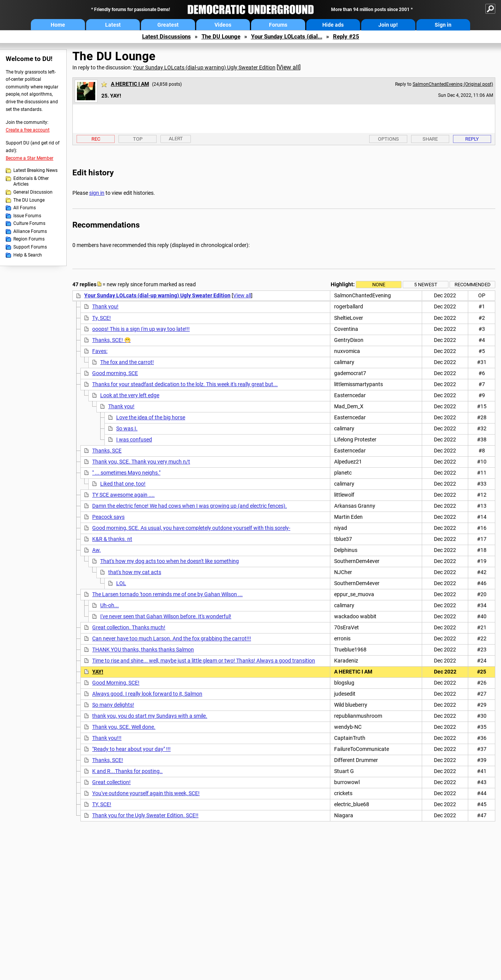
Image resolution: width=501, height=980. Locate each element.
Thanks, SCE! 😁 (111, 340)
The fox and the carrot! (127, 362)
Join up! (388, 25)
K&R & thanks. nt (112, 539)
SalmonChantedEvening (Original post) (453, 84)
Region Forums (29, 239)
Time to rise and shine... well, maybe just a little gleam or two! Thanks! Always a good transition (204, 661)
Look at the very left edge (130, 395)
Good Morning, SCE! (116, 683)
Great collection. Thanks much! (129, 627)
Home (58, 25)
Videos (223, 25)
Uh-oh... (110, 605)
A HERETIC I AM (130, 84)
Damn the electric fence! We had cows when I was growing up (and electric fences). (190, 506)
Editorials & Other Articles (31, 181)
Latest (113, 25)
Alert (176, 139)
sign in (97, 193)
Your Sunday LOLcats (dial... (287, 37)
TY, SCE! (102, 804)
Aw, (96, 550)
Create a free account (28, 130)
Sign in (443, 25)
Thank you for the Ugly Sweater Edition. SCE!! (145, 815)
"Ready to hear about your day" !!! (131, 749)
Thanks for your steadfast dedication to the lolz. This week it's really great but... (185, 384)
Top (138, 139)
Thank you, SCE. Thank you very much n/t (141, 462)
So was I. (127, 428)
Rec (96, 139)
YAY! (98, 672)
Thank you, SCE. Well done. (124, 727)
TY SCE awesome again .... (123, 495)
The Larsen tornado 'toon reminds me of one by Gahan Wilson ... (167, 594)
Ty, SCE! (102, 318)
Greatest (168, 25)
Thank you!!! (107, 738)
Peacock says (108, 517)
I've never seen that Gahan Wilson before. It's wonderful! (166, 616)
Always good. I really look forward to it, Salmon (147, 694)
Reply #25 (346, 37)
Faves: (100, 351)
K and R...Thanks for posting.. (127, 771)
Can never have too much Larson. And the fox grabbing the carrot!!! (172, 638)
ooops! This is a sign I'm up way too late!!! (141, 329)
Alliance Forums (30, 231)
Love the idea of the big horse (151, 417)
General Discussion (33, 192)
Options (388, 139)
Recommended (473, 285)
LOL (121, 583)
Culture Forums (29, 223)
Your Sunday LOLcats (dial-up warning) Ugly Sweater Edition (204, 67)
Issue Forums (27, 216)
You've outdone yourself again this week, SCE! (146, 793)
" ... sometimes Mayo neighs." (126, 473)
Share (430, 139)
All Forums (25, 208)
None (379, 285)
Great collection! (111, 782)
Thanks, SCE (107, 451)
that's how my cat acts (135, 572)
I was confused (134, 439)
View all (289, 67)
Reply (472, 139)
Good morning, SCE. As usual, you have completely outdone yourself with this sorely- (191, 528)
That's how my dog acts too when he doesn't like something (170, 561)
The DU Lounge (221, 37)
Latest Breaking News (35, 170)
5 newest (426, 285)
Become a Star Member (30, 158)
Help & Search (28, 255)
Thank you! (105, 306)
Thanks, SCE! (108, 760)
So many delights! (113, 705)
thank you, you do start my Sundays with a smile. (150, 716)
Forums (278, 25)
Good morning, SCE (115, 373)
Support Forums (30, 247)
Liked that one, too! (123, 484)
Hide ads (333, 25)
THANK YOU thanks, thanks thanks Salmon (143, 650)
